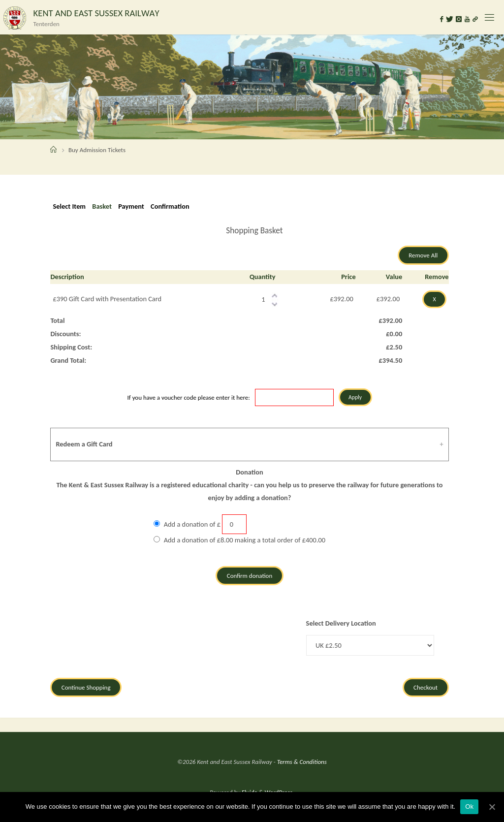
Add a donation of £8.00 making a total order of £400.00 (245, 540)
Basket (102, 206)
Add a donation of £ (192, 524)
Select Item (69, 206)
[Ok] (492, 807)
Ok (469, 806)
